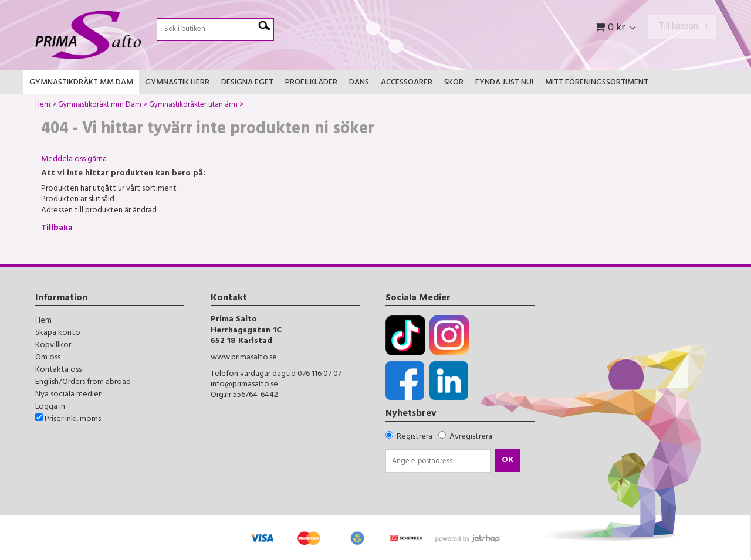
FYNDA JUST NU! (504, 83)
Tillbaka (57, 228)
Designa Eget (247, 83)
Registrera (415, 437)
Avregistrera (471, 437)
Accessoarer (407, 83)
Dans (359, 83)
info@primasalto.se (244, 385)
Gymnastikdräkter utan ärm (193, 106)
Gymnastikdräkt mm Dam (81, 83)
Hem (43, 106)
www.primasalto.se (244, 358)
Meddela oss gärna (74, 160)
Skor (454, 83)
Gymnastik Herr (177, 83)
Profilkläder (311, 83)
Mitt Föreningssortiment (597, 83)
